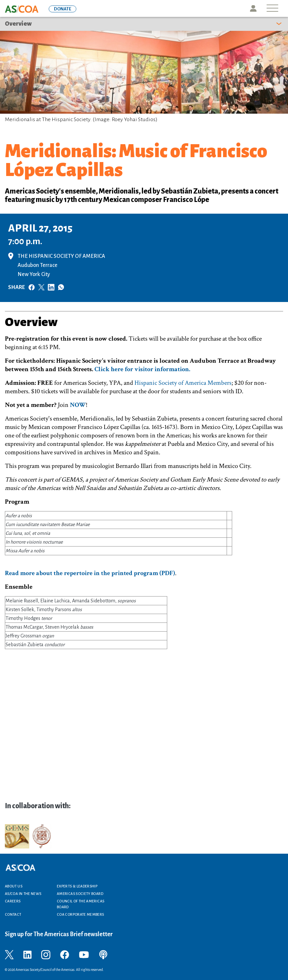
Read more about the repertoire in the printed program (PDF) (90, 573)
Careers (13, 901)
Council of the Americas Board (81, 904)
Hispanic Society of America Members (183, 383)
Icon (253, 8)
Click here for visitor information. (142, 369)
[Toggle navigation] (272, 9)
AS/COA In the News (23, 894)
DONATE (63, 9)
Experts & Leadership (77, 886)
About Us (14, 886)
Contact (13, 914)
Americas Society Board (80, 894)
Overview (18, 24)
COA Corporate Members (81, 914)
